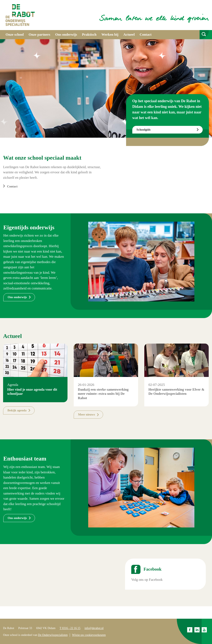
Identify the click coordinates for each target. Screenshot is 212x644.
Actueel (129, 35)
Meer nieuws (87, 414)
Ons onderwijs (66, 35)
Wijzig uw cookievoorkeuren (89, 635)
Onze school (15, 35)
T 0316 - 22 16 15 (70, 628)
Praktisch (89, 35)
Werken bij (110, 35)
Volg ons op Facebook (147, 580)
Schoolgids (143, 130)
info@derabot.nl (94, 628)
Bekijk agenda (17, 410)
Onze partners (39, 35)
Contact (146, 35)
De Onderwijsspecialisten (53, 635)
